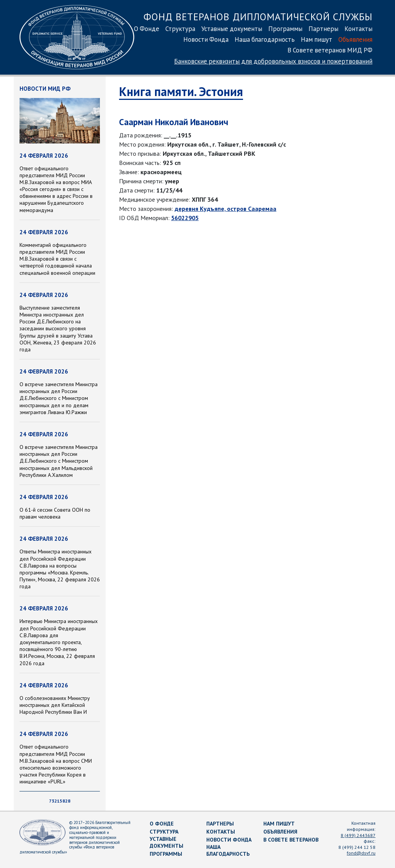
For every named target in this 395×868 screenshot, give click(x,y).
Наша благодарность (265, 39)
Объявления (355, 39)
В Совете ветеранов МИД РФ (330, 50)
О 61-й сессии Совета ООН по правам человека (55, 513)
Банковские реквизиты (273, 61)
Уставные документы (232, 29)
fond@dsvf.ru (361, 853)
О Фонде (147, 29)
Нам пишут (317, 39)
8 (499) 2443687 (358, 835)
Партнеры (323, 29)
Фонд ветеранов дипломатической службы (258, 17)
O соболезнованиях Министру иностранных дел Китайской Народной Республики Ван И (55, 705)
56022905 (185, 218)
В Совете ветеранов (291, 840)
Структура (180, 29)
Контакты (358, 29)
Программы (285, 29)
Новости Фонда (206, 39)
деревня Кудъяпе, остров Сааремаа (225, 209)
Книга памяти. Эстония (181, 91)
